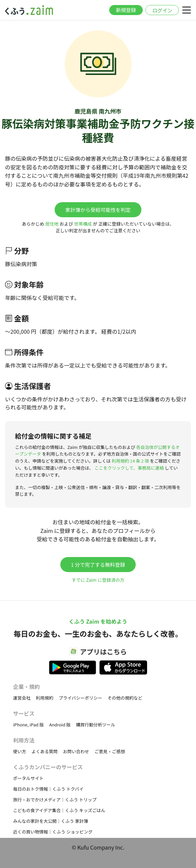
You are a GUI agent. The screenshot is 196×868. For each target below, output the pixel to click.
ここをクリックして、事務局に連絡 (129, 468)
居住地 (52, 224)
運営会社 (22, 698)
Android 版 (60, 725)
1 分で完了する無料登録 (98, 565)
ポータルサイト (28, 778)
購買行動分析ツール (96, 725)
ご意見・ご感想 (110, 751)
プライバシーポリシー (80, 698)
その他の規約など (125, 698)
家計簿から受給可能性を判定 (98, 210)
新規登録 (126, 10)
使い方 (20, 751)
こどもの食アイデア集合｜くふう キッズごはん (59, 810)
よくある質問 (45, 751)
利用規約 (45, 698)
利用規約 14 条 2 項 (130, 461)
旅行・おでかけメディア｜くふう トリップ (55, 800)
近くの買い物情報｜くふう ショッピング (53, 832)
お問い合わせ (76, 751)
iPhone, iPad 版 (28, 725)
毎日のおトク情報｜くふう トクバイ (48, 789)
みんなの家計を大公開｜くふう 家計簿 (51, 821)
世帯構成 (83, 224)
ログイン (162, 10)
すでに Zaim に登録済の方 (98, 580)
